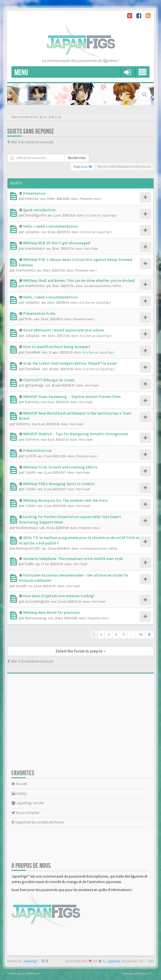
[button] (149, 635)
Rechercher (77, 158)
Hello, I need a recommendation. (51, 226)
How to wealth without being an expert (57, 347)
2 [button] (101, 634)
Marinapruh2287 (28, 548)
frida (28, 319)
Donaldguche (35, 215)
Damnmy (32, 402)
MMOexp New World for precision (51, 613)
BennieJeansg (35, 618)
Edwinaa (32, 199)
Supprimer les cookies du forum (38, 822)
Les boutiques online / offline (103, 286)
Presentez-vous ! (91, 199)
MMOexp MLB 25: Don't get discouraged (57, 243)
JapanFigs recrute (27, 803)
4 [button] (116, 634)
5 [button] (124, 634)
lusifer (29, 564)
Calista (30, 472)
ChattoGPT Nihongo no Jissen (49, 380)
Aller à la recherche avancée (32, 142)
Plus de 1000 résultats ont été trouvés (124, 166)
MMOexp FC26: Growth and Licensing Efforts (60, 467)
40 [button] (141, 634)
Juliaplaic (32, 232)
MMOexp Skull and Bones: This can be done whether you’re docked (79, 281)
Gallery (19, 793)
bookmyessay (26, 528)
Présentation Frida (39, 314)
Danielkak (32, 352)
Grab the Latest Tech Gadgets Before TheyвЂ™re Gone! (70, 363)
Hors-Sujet (91, 249)
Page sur (83, 166)
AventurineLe (35, 248)
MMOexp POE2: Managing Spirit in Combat (59, 484)
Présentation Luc (37, 451)
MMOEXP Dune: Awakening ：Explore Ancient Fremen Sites (72, 397)
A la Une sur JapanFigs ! (102, 215)
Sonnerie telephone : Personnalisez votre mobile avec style (73, 559)
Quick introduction (39, 210)
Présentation (34, 193)
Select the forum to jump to (81, 651)
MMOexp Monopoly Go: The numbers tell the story (65, 500)
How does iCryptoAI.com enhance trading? (59, 596)
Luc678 (30, 456)
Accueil (19, 784)
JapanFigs (114, 961)
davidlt (21, 586)
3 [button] (109, 634)
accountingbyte (37, 601)
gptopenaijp (34, 385)
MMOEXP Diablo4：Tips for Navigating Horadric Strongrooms (76, 434)
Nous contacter (25, 813)
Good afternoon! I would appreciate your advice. (64, 330)
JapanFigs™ (31, 961)
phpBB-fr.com (32, 973)
